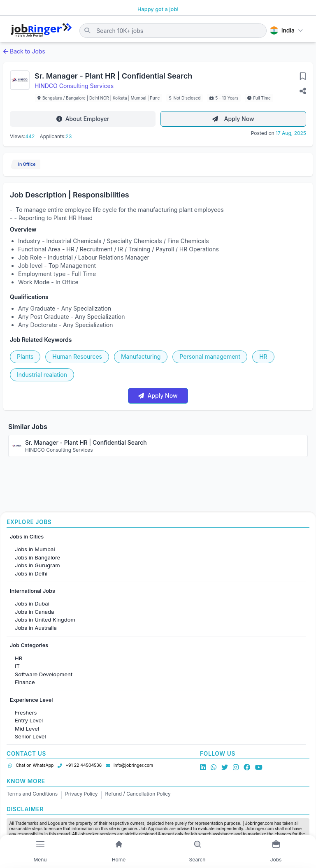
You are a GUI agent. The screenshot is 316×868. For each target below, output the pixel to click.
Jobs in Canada (34, 612)
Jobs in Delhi (31, 573)
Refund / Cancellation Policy (138, 794)
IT (17, 666)
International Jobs (33, 591)
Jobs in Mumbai (35, 549)
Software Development (44, 674)
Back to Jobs (24, 51)
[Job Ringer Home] (41, 30)
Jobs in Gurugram (37, 565)
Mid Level (27, 729)
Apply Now (233, 119)
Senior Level (30, 736)
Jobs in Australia (36, 628)
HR (19, 658)
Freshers (26, 713)
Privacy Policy (81, 794)
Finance (25, 682)
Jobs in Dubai (32, 603)
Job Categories (29, 645)
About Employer (83, 119)
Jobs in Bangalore (37, 557)
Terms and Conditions (32, 794)
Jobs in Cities (27, 537)
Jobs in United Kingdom (45, 620)
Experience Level (31, 700)
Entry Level (29, 720)
